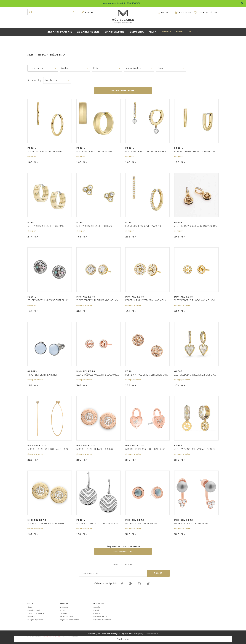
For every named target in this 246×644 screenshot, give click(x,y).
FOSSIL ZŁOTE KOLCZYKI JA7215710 (143, 226)
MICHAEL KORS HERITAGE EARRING (95, 449)
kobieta (42, 55)
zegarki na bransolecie (69, 620)
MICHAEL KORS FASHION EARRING (192, 524)
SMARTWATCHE (115, 32)
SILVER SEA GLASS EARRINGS (43, 375)
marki (153, 32)
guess (178, 223)
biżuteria (64, 613)
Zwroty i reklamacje (36, 613)
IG (197, 32)
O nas (30, 607)
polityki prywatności (148, 633)
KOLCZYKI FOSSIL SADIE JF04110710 (94, 226)
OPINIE (167, 32)
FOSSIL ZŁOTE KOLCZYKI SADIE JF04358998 (147, 152)
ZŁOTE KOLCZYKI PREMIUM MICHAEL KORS (98, 301)
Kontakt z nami (34, 610)
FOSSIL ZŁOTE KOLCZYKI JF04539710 (95, 152)
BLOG (180, 32)
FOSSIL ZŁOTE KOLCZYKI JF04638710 (46, 152)
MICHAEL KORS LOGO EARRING (141, 524)
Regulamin (32, 617)
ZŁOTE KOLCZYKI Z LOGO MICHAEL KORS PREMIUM (196, 301)
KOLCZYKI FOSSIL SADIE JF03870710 (46, 226)
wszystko (64, 607)
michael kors (86, 297)
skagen (32, 371)
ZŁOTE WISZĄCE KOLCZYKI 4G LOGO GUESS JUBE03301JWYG (196, 449)
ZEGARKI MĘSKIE (88, 32)
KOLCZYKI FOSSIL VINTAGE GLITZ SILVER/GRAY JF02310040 (49, 301)
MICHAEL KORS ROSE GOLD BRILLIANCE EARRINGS (147, 449)
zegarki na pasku (67, 617)
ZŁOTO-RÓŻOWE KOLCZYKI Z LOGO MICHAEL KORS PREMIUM (98, 375)
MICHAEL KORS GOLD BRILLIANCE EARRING (49, 449)
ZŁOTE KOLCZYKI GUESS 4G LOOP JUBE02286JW (196, 226)
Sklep (30, 55)
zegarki (63, 610)
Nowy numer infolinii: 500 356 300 (122, 3)
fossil (32, 148)
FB (189, 32)
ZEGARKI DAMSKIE (60, 32)
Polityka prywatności (36, 620)
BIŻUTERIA (137, 32)
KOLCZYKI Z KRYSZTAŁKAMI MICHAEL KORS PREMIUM (147, 301)
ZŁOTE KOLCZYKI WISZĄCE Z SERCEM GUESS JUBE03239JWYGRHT (196, 375)
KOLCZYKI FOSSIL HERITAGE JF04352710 (194, 152)
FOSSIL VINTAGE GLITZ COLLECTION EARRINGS (147, 375)
